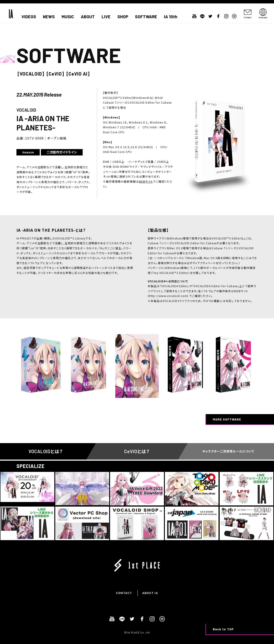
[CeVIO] (55, 74)
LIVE (106, 17)
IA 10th (171, 17)
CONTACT (124, 593)
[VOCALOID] (31, 74)
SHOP (123, 17)
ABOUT (88, 17)
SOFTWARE (146, 17)
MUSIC (68, 17)
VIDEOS (29, 17)
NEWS (49, 17)
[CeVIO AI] (78, 74)
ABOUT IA (150, 593)
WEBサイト (146, 181)
